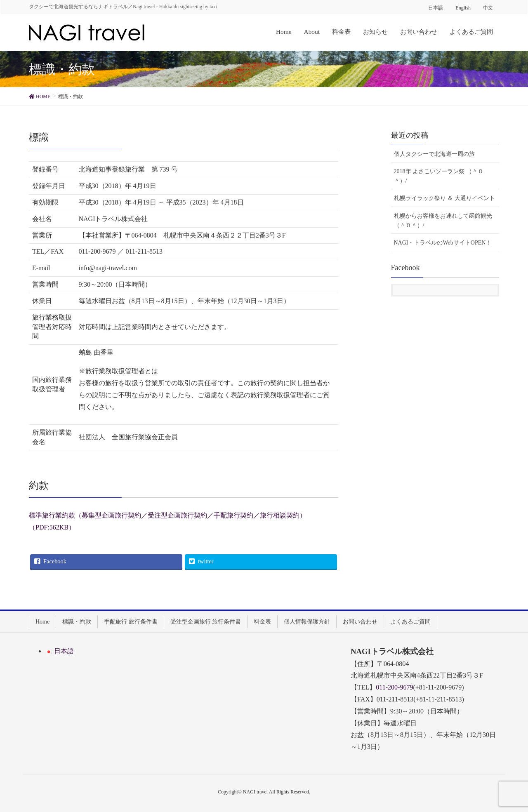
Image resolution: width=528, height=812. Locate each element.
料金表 (262, 622)
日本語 (436, 8)
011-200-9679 (394, 687)
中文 (488, 8)
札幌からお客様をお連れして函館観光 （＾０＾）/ (443, 221)
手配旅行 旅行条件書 (131, 622)
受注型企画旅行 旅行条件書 (206, 622)
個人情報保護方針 (307, 622)
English (463, 8)
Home (42, 622)
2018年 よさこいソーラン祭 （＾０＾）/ (439, 176)
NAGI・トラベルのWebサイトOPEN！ (443, 243)
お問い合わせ (360, 622)
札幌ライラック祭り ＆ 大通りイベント (444, 198)
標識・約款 (77, 622)
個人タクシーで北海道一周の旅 (434, 154)
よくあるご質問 (410, 622)
